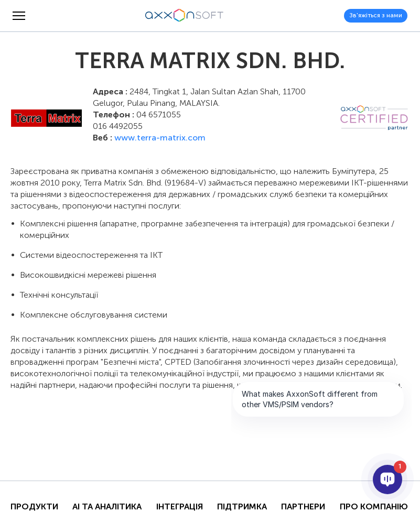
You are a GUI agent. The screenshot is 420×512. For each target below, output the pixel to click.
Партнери (303, 507)
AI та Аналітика (107, 507)
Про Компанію (374, 507)
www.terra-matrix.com (160, 138)
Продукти (34, 507)
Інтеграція (180, 507)
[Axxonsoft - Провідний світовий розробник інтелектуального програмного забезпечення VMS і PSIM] (185, 16)
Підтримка (242, 507)
